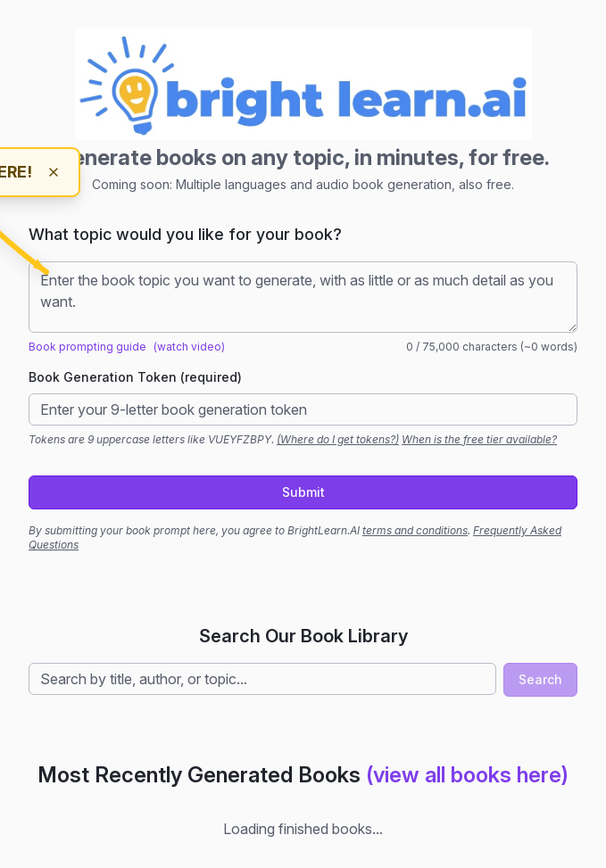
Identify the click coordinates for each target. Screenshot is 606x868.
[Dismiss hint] (54, 172)
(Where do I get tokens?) (338, 439)
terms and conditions (415, 530)
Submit (303, 492)
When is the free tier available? (479, 439)
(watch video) (189, 347)
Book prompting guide (87, 347)
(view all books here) (467, 775)
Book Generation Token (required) (135, 377)
